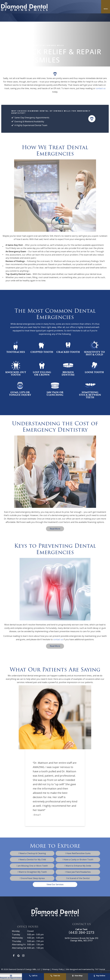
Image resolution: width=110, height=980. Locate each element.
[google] (19, 956)
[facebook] (14, 956)
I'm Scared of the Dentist (78, 878)
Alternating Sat (19, 948)
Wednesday (17, 938)
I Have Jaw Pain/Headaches (78, 872)
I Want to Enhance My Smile (78, 866)
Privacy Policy (58, 969)
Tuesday (16, 934)
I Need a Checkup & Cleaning (32, 853)
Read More (55, 529)
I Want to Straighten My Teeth (32, 872)
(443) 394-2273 (81, 933)
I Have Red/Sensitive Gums (78, 853)
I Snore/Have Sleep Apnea (32, 878)
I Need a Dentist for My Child (32, 860)
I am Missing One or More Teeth (32, 866)
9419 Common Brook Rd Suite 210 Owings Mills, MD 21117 (81, 939)
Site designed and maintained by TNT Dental (85, 969)
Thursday (17, 941)
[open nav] (106, 7)
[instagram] (23, 956)
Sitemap (46, 969)
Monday (16, 931)
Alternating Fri (19, 944)
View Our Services (55, 884)
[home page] (24, 7)
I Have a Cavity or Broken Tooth (78, 860)
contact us (101, 88)
